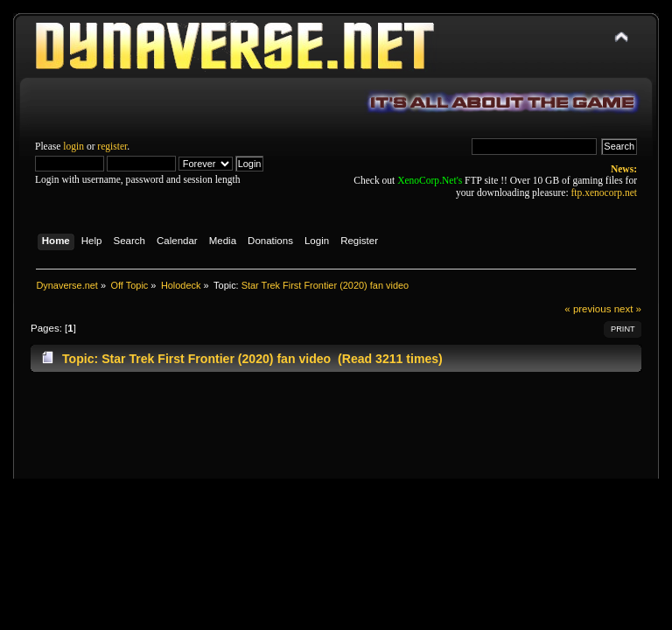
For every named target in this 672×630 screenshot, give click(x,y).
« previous (588, 309)
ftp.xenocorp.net (604, 192)
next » (628, 309)
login (73, 146)
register (112, 146)
